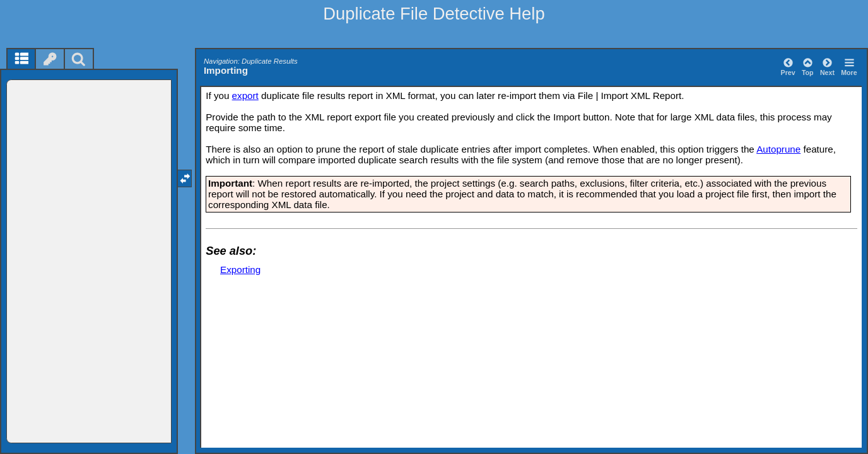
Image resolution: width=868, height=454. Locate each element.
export (245, 96)
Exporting (240, 270)
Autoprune (778, 149)
